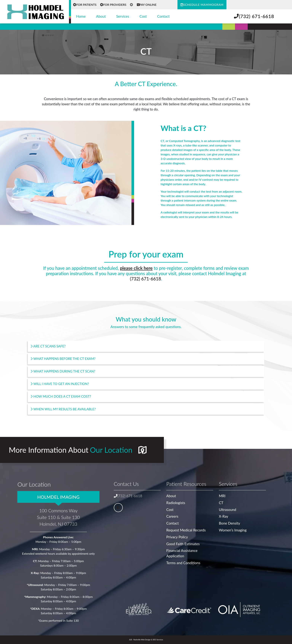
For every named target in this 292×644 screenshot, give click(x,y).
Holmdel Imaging (58, 497)
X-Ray (223, 516)
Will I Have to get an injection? (60, 384)
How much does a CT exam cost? (61, 396)
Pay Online (147, 5)
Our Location (111, 450)
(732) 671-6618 (254, 16)
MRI (222, 496)
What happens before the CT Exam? (63, 359)
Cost (143, 16)
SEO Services (158, 640)
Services (123, 16)
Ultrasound (227, 510)
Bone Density (229, 523)
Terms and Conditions (183, 563)
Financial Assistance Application (182, 553)
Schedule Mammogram (202, 5)
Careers (172, 516)
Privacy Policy (177, 537)
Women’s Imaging (233, 530)
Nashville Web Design (142, 640)
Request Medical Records (186, 530)
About (101, 16)
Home (81, 16)
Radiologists (176, 503)
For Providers (113, 5)
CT (221, 503)
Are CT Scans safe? (48, 346)
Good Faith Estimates (183, 544)
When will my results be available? (63, 409)
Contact (163, 16)
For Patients (85, 5)
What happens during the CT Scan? (63, 371)
